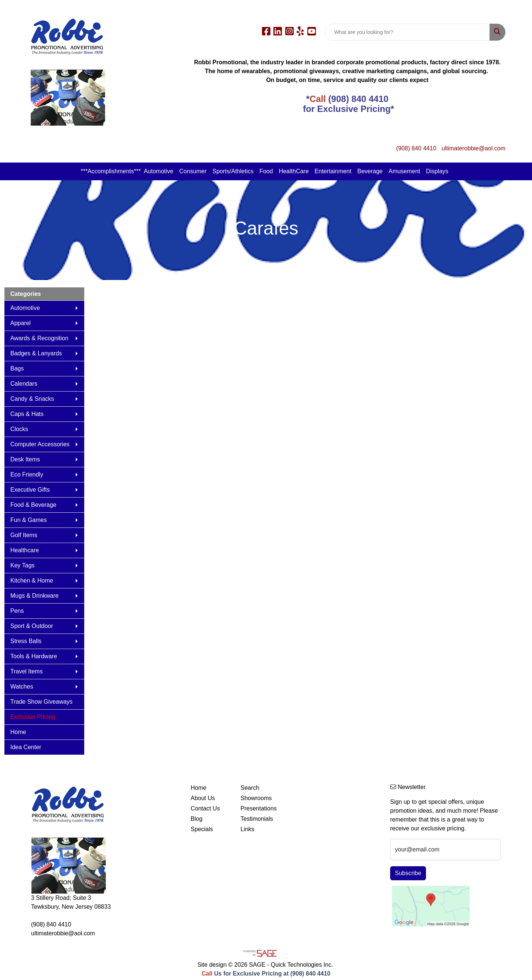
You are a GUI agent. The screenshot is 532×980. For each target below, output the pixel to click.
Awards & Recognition (39, 338)
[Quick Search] (407, 32)
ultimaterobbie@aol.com (473, 148)
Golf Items (24, 535)
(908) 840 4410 (416, 148)
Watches (22, 687)
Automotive (158, 171)
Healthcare (25, 550)
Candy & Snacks (32, 399)
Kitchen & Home (32, 581)
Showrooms (256, 798)
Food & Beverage (33, 505)
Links (247, 829)
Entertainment (333, 171)
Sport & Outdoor (32, 626)
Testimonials (257, 819)
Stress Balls (26, 641)
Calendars (24, 384)
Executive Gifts (30, 490)
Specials (202, 829)
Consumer (193, 171)
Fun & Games (29, 520)
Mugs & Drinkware (35, 596)
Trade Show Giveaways (41, 702)
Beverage (370, 171)
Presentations (259, 808)
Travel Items (26, 671)
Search (250, 788)
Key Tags (23, 565)
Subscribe (408, 873)
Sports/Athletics (233, 171)
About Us (203, 798)
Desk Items (25, 459)
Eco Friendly (27, 474)
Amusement (404, 171)
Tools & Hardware (34, 656)
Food (266, 171)
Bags (17, 368)
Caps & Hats (27, 414)
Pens (17, 611)
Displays (437, 171)
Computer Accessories (40, 444)
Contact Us (205, 808)
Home (18, 732)
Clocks (19, 429)
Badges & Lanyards (36, 353)
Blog (197, 819)
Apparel (21, 323)
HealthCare (294, 171)
